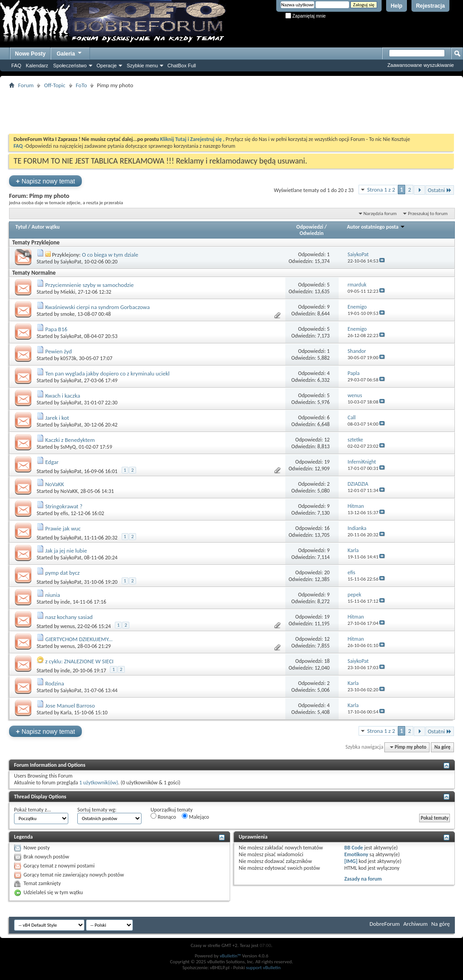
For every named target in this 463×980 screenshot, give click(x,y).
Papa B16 (56, 329)
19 (327, 462)
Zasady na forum (363, 879)
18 (327, 661)
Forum (26, 85)
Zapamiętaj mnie (306, 16)
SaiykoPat (71, 262)
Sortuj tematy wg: (97, 810)
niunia (53, 595)
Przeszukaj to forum (428, 213)
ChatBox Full (182, 66)
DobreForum (385, 924)
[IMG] (351, 861)
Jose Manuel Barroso (70, 706)
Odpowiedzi (310, 227)
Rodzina (55, 683)
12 (327, 440)
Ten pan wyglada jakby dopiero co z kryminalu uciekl (107, 373)
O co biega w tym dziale (110, 255)
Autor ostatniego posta (376, 227)
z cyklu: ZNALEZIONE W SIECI (79, 661)
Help (397, 6)
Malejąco (195, 816)
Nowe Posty (30, 54)
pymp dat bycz (62, 573)
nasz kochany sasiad (69, 617)
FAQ (16, 66)
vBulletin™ (230, 956)
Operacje (107, 66)
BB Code (353, 848)
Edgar (52, 462)
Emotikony (356, 854)
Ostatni (440, 190)
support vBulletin (263, 968)
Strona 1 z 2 (381, 190)
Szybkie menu (142, 66)
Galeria (70, 53)
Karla (66, 713)
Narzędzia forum (380, 213)
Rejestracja (430, 6)
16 (327, 528)
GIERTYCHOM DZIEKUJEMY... (79, 639)
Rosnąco (163, 816)
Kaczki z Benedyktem (70, 440)
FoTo (82, 85)
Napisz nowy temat (45, 181)
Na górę (443, 747)
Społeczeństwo (70, 66)
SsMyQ (69, 447)
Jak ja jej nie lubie (66, 551)
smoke (68, 314)
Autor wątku (46, 227)
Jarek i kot (57, 418)
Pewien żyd (59, 351)
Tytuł (21, 227)
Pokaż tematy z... (33, 810)
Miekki (68, 292)
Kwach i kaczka (63, 396)
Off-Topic (54, 85)
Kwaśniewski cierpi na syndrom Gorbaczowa (97, 307)
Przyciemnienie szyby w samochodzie (90, 285)
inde (65, 602)
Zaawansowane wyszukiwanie (421, 65)
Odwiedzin (311, 233)
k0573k (69, 358)
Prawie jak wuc (63, 528)
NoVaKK (55, 484)
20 (327, 572)
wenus (68, 626)
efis (64, 513)
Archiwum (416, 924)
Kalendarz (37, 66)
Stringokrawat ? (64, 506)
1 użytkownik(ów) (99, 783)
